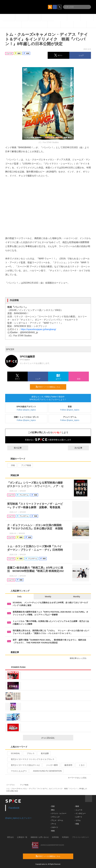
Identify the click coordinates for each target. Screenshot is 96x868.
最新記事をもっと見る (79, 658)
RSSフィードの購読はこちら (50, 387)
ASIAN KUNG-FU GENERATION (46, 771)
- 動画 (77, 806)
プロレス (29, 753)
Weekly (48, 597)
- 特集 (77, 824)
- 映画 (52, 831)
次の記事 (81, 448)
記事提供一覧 (22, 837)
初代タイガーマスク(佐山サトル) (24, 765)
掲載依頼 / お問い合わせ (40, 837)
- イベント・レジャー (58, 813)
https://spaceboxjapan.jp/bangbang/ (38, 329)
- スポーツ (54, 827)
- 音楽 (52, 806)
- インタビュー (80, 813)
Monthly (77, 597)
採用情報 (55, 837)
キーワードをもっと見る (78, 778)
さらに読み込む (56, 738)
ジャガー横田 (51, 765)
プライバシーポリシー (80, 837)
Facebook (14, 808)
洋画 (12, 465)
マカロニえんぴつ (18, 771)
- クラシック (55, 817)
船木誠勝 (44, 753)
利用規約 (65, 837)
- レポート (78, 817)
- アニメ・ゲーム (57, 820)
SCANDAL (14, 753)
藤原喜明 (67, 765)
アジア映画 (25, 465)
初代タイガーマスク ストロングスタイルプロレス (32, 759)
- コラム (78, 820)
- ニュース (78, 810)
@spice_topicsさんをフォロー (18, 818)
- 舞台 (52, 810)
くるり (81, 765)
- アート (53, 824)
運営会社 (10, 837)
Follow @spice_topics (26, 410)
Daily (19, 597)
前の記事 (15, 448)
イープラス (10, 785)
